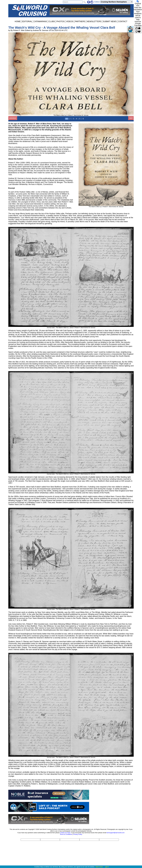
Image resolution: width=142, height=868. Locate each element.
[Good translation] (138, 28)
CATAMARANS (40, 21)
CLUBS (52, 21)
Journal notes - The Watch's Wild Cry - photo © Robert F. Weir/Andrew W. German (71, 327)
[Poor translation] (138, 32)
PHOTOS (60, 21)
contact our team (65, 833)
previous (13, 118)
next (131, 118)
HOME (18, 21)
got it (107, 867)
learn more (99, 867)
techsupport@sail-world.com (115, 833)
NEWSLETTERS (94, 21)
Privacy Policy (78, 834)
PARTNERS (80, 21)
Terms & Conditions (66, 834)
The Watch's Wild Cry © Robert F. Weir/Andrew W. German (106, 206)
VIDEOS (70, 21)
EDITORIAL (27, 21)
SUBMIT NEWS (110, 21)
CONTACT (123, 21)
